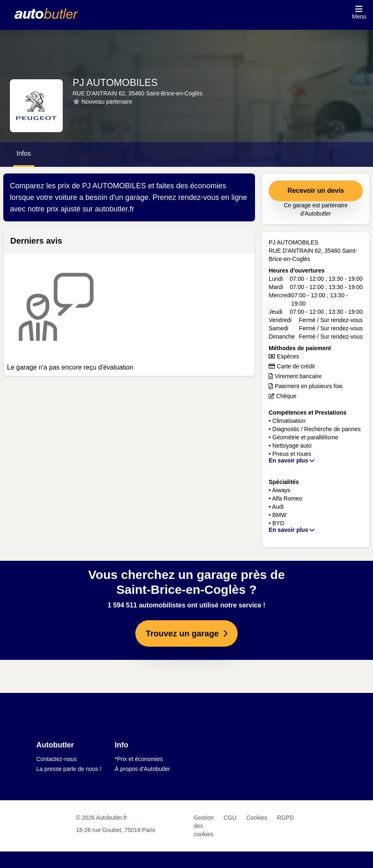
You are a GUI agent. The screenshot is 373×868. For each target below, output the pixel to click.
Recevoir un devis (316, 191)
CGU (230, 818)
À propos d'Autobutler (142, 769)
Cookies (257, 818)
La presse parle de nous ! (69, 769)
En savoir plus (292, 460)
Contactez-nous (57, 759)
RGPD (286, 818)
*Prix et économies (139, 759)
